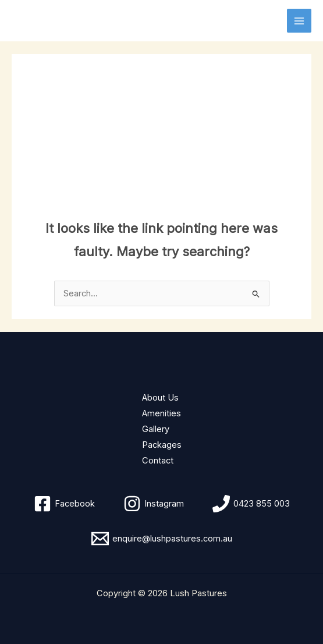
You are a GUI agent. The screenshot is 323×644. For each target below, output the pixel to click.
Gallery (156, 429)
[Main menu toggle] (299, 21)
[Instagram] (154, 504)
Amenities (161, 413)
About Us (160, 398)
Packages (162, 445)
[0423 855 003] (251, 504)
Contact (158, 461)
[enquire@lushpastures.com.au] (162, 539)
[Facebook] (64, 504)
